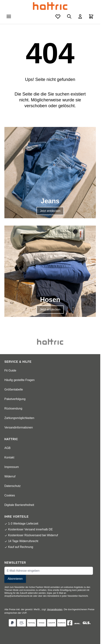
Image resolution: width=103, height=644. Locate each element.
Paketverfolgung (15, 399)
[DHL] (77, 624)
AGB (7, 448)
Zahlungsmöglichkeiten (19, 418)
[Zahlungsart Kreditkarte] (62, 623)
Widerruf (10, 476)
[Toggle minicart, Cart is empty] (91, 16)
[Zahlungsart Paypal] (12, 623)
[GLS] (87, 623)
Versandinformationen (19, 427)
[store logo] (50, 6)
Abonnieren (15, 579)
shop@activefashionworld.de (18, 596)
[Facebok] (70, 623)
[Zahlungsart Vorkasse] (42, 623)
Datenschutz (13, 486)
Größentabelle (14, 389)
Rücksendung (13, 408)
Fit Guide (10, 370)
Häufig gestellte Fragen (19, 380)
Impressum (12, 467)
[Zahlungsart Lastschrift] (52, 623)
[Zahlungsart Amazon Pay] (21, 623)
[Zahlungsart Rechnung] (32, 623)
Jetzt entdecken (50, 211)
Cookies (10, 495)
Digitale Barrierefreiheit (19, 505)
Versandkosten (55, 609)
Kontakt (9, 457)
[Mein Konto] (80, 16)
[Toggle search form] (69, 16)
